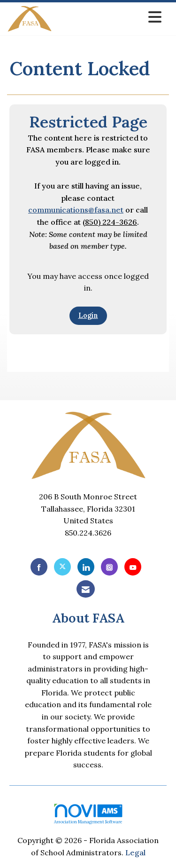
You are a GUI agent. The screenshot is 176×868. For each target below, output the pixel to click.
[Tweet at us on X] (62, 567)
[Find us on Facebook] (39, 567)
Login (88, 316)
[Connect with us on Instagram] (109, 567)
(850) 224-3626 (110, 222)
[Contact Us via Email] (86, 589)
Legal (135, 852)
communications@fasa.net (76, 210)
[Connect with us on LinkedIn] (86, 567)
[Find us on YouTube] (133, 567)
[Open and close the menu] (109, 17)
